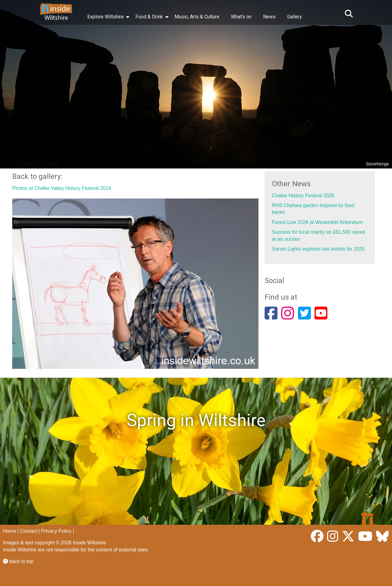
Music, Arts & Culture (197, 17)
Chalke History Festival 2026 (303, 196)
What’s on (241, 17)
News (269, 17)
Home (10, 531)
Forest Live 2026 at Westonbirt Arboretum (317, 222)
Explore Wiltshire (106, 17)
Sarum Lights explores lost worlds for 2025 (318, 249)
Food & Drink (149, 17)
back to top (18, 561)
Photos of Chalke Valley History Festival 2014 (62, 188)
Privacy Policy (56, 531)
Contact (29, 531)
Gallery (295, 17)
